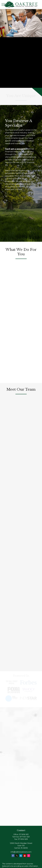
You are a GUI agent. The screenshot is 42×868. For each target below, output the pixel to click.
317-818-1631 (24, 834)
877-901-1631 (25, 837)
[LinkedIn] (21, 856)
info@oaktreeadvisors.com (21, 852)
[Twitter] (17, 856)
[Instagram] (29, 856)
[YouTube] (25, 856)
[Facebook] (13, 856)
